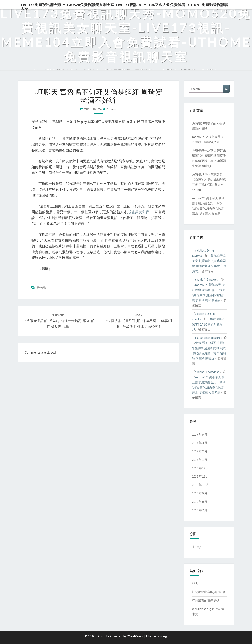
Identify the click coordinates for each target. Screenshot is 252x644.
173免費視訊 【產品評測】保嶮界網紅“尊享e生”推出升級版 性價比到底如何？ (138, 321)
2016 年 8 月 (200, 502)
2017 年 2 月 (200, 451)
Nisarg (162, 636)
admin (111, 109)
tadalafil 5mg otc (206, 279)
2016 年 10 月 (200, 485)
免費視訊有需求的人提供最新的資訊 (209, 324)
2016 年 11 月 (200, 476)
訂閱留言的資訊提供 (206, 600)
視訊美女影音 (139, 212)
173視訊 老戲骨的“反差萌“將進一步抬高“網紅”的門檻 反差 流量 (58, 321)
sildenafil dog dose (207, 372)
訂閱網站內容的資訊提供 (209, 592)
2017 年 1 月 (200, 460)
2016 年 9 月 (200, 493)
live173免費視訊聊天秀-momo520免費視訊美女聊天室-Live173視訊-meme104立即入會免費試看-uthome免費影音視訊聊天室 (124, 6)
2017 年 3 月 (200, 443)
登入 (195, 584)
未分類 (42, 288)
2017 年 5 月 (200, 434)
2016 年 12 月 (200, 468)
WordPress (135, 636)
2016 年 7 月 (200, 510)
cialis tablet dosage (208, 338)
